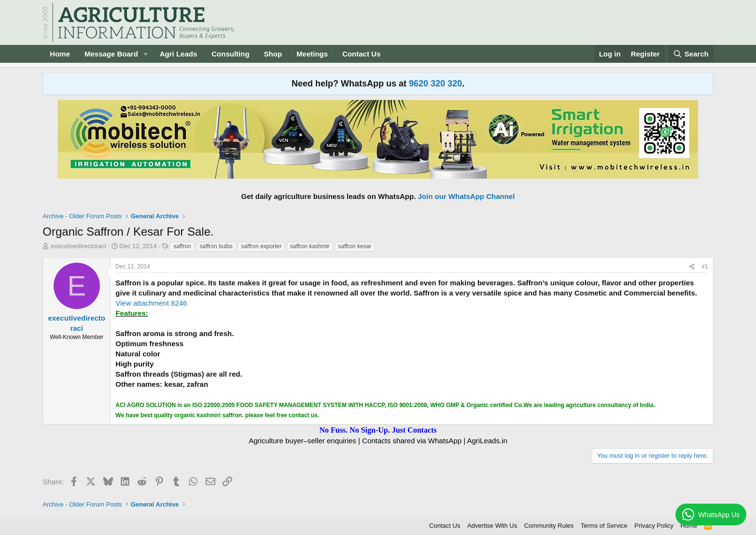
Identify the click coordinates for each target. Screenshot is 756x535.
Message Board (111, 54)
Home (60, 54)
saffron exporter (261, 246)
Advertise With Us (492, 526)
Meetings (312, 54)
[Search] (691, 54)
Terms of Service (604, 526)
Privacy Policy (654, 526)
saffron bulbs (216, 246)
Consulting (230, 54)
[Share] (692, 267)
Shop (273, 54)
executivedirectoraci (78, 246)
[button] (146, 54)
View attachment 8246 (151, 303)
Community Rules (549, 526)
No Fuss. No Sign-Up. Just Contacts (378, 430)
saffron (182, 246)
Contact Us (361, 54)
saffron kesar (355, 246)
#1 (705, 267)
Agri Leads (179, 54)
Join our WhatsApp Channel (467, 196)
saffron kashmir (310, 246)
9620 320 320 (435, 84)
